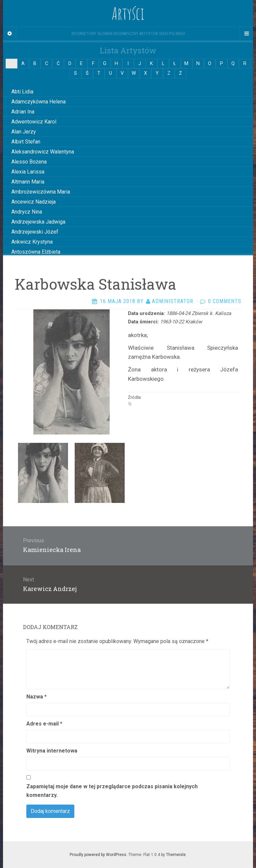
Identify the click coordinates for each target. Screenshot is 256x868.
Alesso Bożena (29, 162)
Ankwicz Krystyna (32, 242)
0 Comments (225, 301)
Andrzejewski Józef (35, 232)
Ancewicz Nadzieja (33, 202)
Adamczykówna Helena (38, 102)
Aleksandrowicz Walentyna (43, 152)
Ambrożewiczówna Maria (41, 192)
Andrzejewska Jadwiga (38, 222)
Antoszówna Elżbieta (36, 252)
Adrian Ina (23, 112)
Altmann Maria (28, 182)
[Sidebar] (10, 34)
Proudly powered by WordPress (98, 855)
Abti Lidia (22, 92)
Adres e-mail (44, 724)
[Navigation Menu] (246, 34)
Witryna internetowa (52, 751)
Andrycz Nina (27, 212)
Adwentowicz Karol (34, 122)
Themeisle (176, 855)
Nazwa (36, 697)
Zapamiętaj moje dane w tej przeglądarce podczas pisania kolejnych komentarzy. (112, 791)
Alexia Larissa (28, 172)
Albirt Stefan (26, 142)
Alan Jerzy (24, 132)
